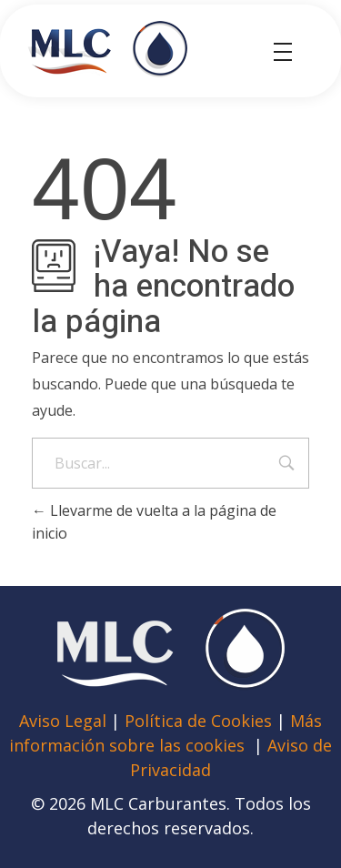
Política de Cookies (198, 721)
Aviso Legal (65, 721)
